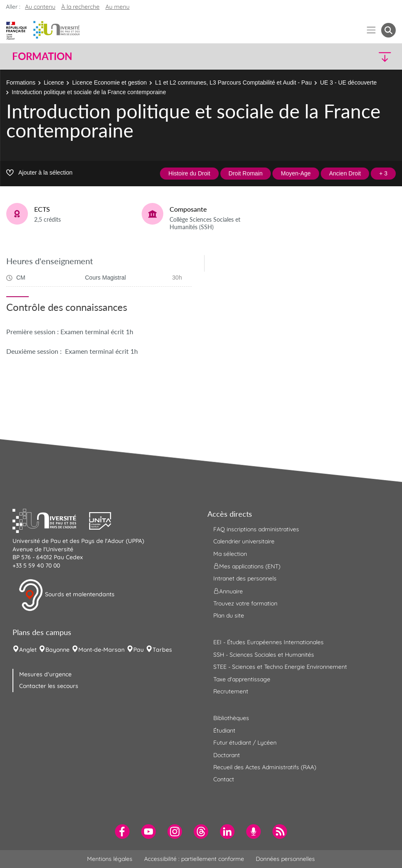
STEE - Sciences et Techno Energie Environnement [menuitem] (280, 667)
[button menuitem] (388, 30)
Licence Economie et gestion (109, 83)
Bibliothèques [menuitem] (231, 718)
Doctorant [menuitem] (227, 755)
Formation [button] (42, 56)
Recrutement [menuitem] (231, 691)
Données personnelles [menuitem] (285, 859)
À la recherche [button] (80, 7)
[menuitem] (122, 832)
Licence (54, 83)
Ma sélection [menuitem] (230, 554)
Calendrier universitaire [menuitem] (244, 541)
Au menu (117, 7)
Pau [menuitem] (139, 650)
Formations (21, 83)
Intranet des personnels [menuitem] (245, 578)
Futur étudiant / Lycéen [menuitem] (245, 743)
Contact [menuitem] (224, 779)
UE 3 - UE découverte (348, 83)
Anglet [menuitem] (28, 650)
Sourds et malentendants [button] (66, 595)
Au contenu (40, 7)
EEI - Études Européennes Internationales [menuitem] (268, 642)
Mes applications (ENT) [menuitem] (247, 566)
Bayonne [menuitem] (57, 650)
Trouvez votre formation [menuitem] (245, 603)
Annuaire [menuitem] (228, 591)
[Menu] (371, 30)
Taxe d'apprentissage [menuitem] (242, 679)
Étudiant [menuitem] (224, 730)
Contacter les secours (49, 686)
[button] (349, 56)
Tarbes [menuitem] (162, 650)
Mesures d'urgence (45, 674)
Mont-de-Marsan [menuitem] (101, 650)
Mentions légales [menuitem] (110, 859)
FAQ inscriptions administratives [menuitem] (256, 529)
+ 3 (383, 173)
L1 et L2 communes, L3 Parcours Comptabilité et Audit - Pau (233, 83)
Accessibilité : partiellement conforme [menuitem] (194, 859)
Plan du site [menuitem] (229, 615)
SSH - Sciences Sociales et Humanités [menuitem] (264, 655)
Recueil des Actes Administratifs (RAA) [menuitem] (265, 767)
